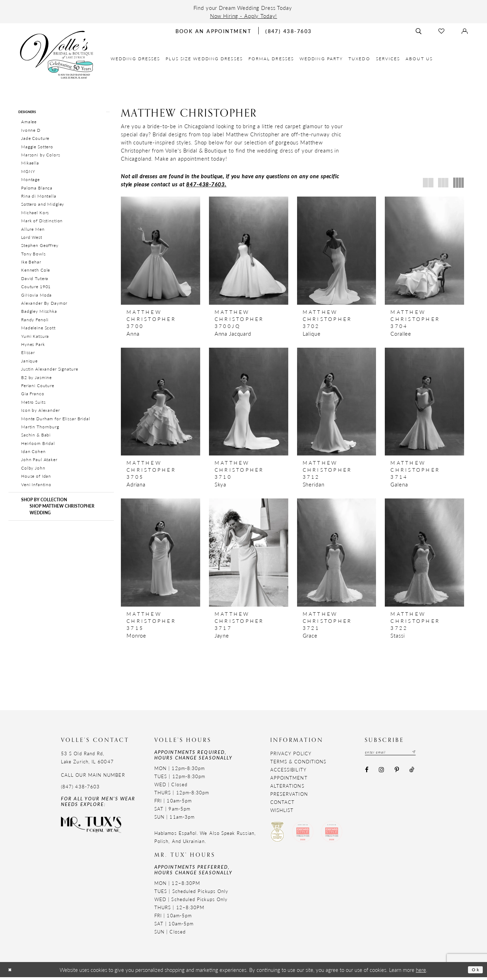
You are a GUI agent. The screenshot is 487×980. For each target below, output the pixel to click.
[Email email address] (397, 756)
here (421, 972)
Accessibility (288, 772)
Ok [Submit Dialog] (474, 972)
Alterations (287, 789)
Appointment (289, 780)
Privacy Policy (291, 756)
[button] (61, 113)
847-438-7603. (206, 184)
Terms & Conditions (298, 764)
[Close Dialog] (12, 972)
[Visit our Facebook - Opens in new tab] (367, 774)
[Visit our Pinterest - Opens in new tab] (397, 774)
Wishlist (282, 813)
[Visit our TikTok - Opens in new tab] (411, 774)
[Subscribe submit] (427, 756)
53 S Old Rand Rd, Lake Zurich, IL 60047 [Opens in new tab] (87, 760)
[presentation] (161, 251)
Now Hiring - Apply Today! (244, 16)
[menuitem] (135, 59)
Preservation (289, 797)
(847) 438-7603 (80, 789)
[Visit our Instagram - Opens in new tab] (382, 774)
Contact (283, 805)
